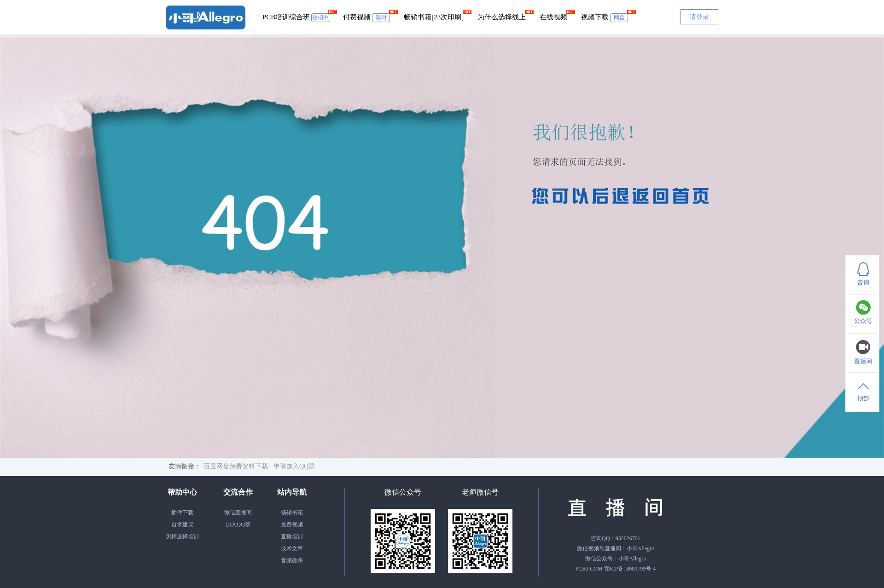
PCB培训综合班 (296, 18)
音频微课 (292, 560)
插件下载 (182, 513)
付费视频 (366, 18)
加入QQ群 (238, 525)
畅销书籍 (292, 513)
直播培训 (292, 536)
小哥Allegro (641, 548)
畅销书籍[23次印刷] (434, 17)
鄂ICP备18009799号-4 (630, 569)
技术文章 (292, 548)
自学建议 (182, 525)
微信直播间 (238, 513)
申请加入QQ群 (294, 466)
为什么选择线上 (502, 17)
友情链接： (185, 466)
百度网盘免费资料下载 (236, 466)
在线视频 (553, 17)
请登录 (699, 17)
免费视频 (292, 525)
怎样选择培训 (182, 536)
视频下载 (605, 18)
